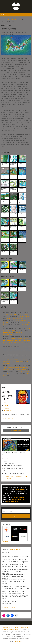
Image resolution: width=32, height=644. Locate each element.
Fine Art (7, 405)
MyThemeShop (18, 642)
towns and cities (15, 343)
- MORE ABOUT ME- (8, 418)
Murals (6, 408)
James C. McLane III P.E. (16, 549)
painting (15, 359)
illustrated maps (23, 316)
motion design (8, 333)
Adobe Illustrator (22, 367)
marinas (26, 339)
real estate (7, 341)
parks (23, 343)
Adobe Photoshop (9, 367)
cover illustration (10, 349)
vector (11, 357)
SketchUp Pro (8, 369)
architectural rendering (15, 318)
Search (16, 516)
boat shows (13, 339)
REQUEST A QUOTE (16, 430)
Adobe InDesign (21, 369)
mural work (24, 325)
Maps (6, 403)
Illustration (8, 411)
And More (6, 542)
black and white (24, 359)
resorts (21, 339)
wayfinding (7, 345)
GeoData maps (8, 361)
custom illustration (10, 314)
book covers (24, 314)
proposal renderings (15, 351)
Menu (2, 15)
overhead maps (18, 361)
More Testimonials (9, 607)
